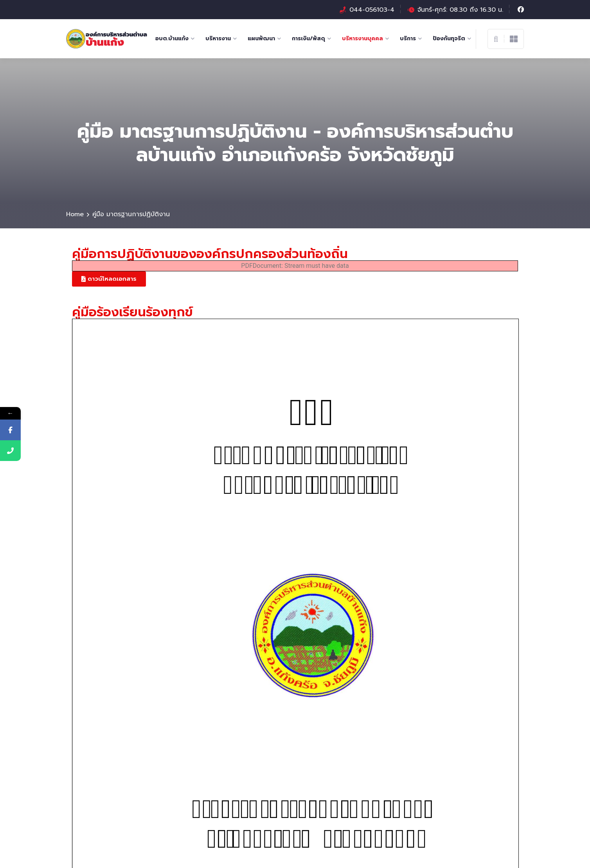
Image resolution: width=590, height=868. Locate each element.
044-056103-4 (372, 10)
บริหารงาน (218, 39)
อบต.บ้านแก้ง (172, 39)
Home (75, 214)
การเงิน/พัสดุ (308, 39)
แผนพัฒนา (261, 39)
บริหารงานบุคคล (362, 39)
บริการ (408, 39)
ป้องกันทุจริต (449, 39)
